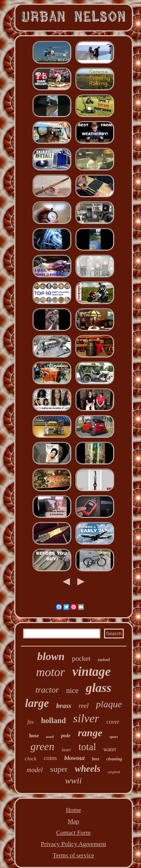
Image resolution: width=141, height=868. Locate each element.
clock (31, 759)
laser (66, 750)
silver (86, 718)
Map (73, 821)
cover (113, 722)
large (37, 703)
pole (66, 735)
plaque (109, 704)
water (110, 749)
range (90, 733)
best (95, 759)
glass (99, 688)
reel (84, 706)
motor (51, 672)
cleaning (114, 759)
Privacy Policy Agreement (73, 844)
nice (72, 690)
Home (74, 810)
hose (34, 736)
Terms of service (73, 855)
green (42, 746)
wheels (87, 769)
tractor (47, 690)
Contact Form (74, 833)
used (50, 737)
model (35, 770)
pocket (81, 658)
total (87, 747)
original (114, 772)
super (59, 769)
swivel (104, 660)
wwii (73, 781)
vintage (91, 672)
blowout (74, 758)
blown (51, 656)
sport (114, 737)
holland (53, 720)
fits (31, 722)
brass (64, 706)
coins (50, 758)
